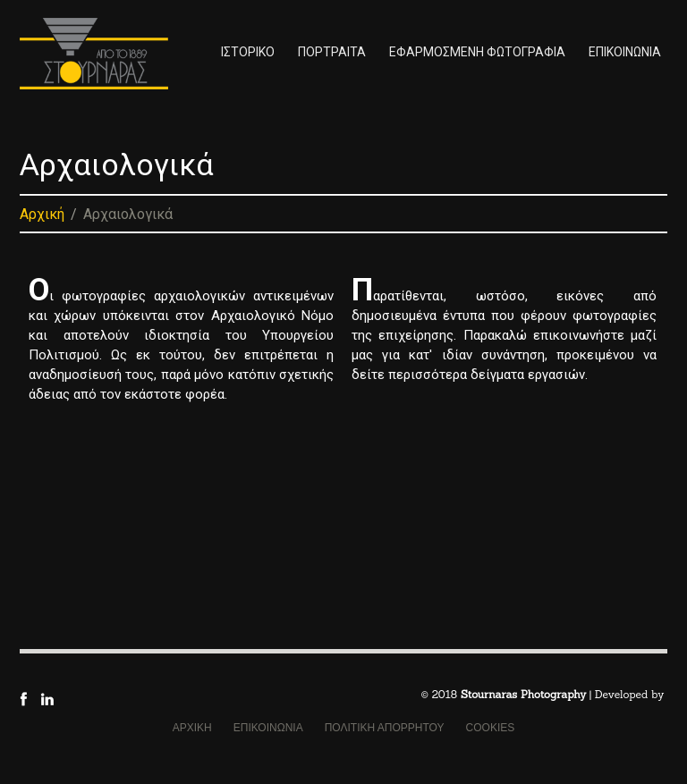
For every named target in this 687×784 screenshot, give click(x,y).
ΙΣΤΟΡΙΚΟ (248, 52)
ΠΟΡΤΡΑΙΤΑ (332, 52)
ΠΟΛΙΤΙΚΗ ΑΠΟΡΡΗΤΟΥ (385, 728)
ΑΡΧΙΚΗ (192, 728)
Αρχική (42, 214)
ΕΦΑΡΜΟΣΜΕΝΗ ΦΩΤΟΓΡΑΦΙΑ (477, 52)
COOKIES (491, 728)
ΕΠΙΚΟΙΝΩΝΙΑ (625, 52)
